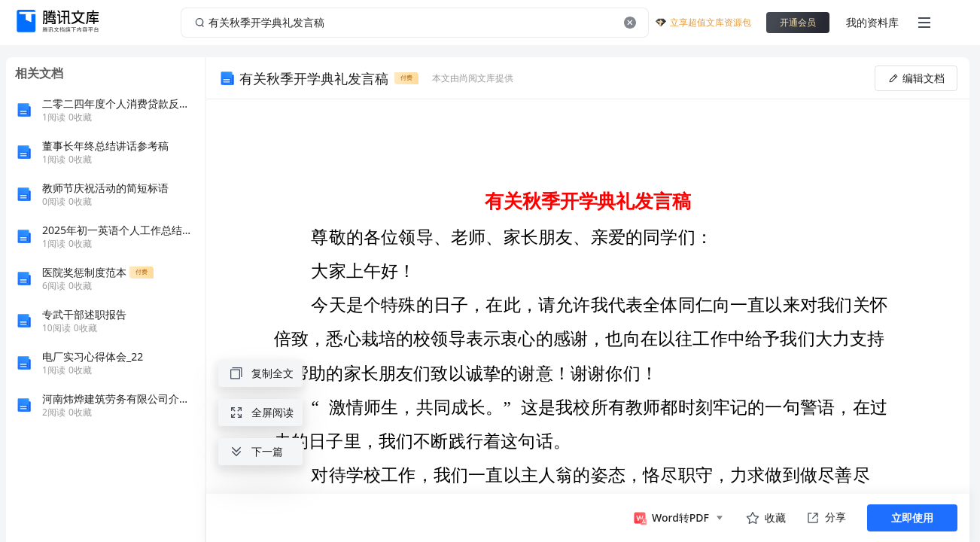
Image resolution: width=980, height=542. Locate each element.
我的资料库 (872, 22)
